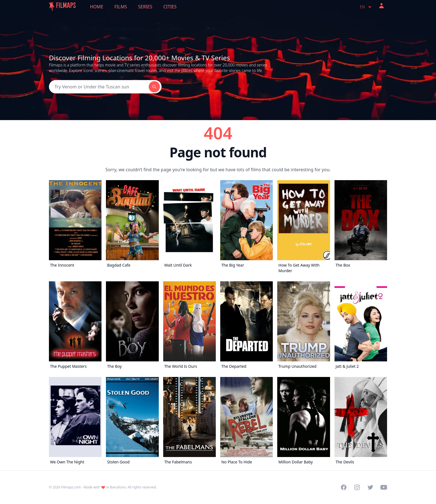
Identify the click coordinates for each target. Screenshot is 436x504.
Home (97, 7)
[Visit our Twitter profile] (370, 487)
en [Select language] (366, 7)
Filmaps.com (71, 487)
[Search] (99, 87)
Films (121, 7)
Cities (170, 7)
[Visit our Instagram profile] (357, 487)
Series (145, 7)
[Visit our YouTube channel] (384, 487)
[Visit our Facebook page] (344, 487)
